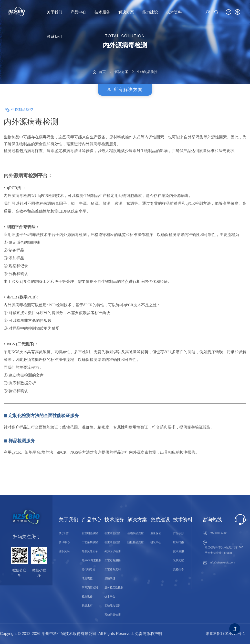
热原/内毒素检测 (92, 560)
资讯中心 (64, 542)
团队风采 (64, 551)
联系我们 (54, 36)
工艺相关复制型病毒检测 (119, 569)
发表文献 (178, 560)
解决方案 (126, 12)
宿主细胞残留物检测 (94, 533)
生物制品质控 (147, 58)
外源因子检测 (113, 551)
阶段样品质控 (135, 542)
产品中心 (78, 12)
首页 (102, 58)
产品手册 (178, 533)
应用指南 (178, 542)
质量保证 (156, 533)
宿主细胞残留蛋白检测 (118, 542)
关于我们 (54, 12)
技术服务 (102, 12)
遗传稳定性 (89, 569)
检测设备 (87, 596)
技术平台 (110, 596)
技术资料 (174, 12)
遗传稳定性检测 (114, 587)
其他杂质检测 (113, 614)
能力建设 (150, 12)
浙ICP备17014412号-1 (225, 634)
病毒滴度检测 (90, 587)
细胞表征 (87, 578)
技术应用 (178, 551)
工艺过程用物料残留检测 (119, 560)
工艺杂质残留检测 (93, 542)
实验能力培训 (113, 605)
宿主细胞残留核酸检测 (118, 533)
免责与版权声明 (148, 634)
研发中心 (156, 542)
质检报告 (178, 569)
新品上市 (87, 605)
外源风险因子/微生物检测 (97, 551)
